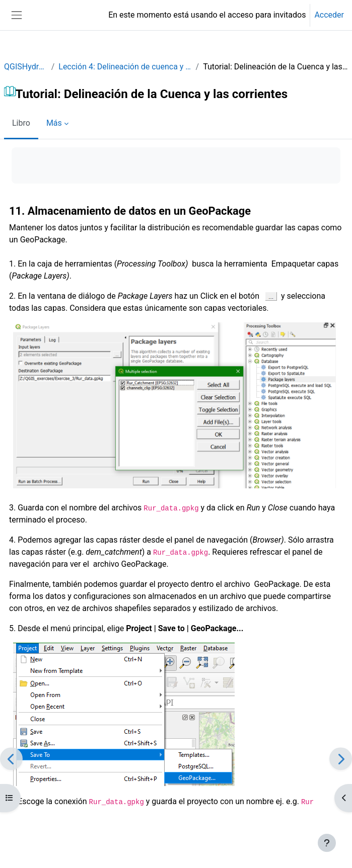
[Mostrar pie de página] (327, 843)
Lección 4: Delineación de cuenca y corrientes (125, 67)
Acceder (329, 15)
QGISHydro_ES (26, 67)
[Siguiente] (341, 759)
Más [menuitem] (54, 123)
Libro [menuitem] (21, 123)
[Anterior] (11, 759)
